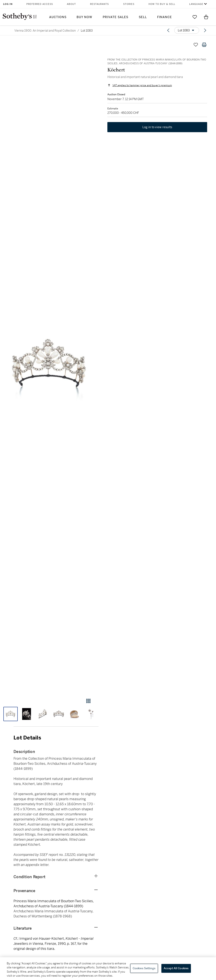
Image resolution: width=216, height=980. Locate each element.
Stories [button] (129, 4)
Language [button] (196, 4)
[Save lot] (196, 45)
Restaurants (99, 4)
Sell (143, 17)
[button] (49, 365)
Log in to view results (157, 128)
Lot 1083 (87, 31)
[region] (108, 969)
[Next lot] (205, 30)
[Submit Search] (183, 17)
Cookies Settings (144, 968)
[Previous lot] (168, 30)
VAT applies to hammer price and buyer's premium (142, 86)
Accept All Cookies (176, 968)
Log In (8, 4)
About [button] (71, 4)
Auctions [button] (58, 17)
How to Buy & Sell (162, 4)
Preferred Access (40, 4)
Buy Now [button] (84, 17)
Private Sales (115, 17)
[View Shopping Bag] (206, 17)
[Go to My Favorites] (195, 17)
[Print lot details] (204, 45)
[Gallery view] (88, 701)
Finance (165, 17)
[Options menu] (187, 30)
